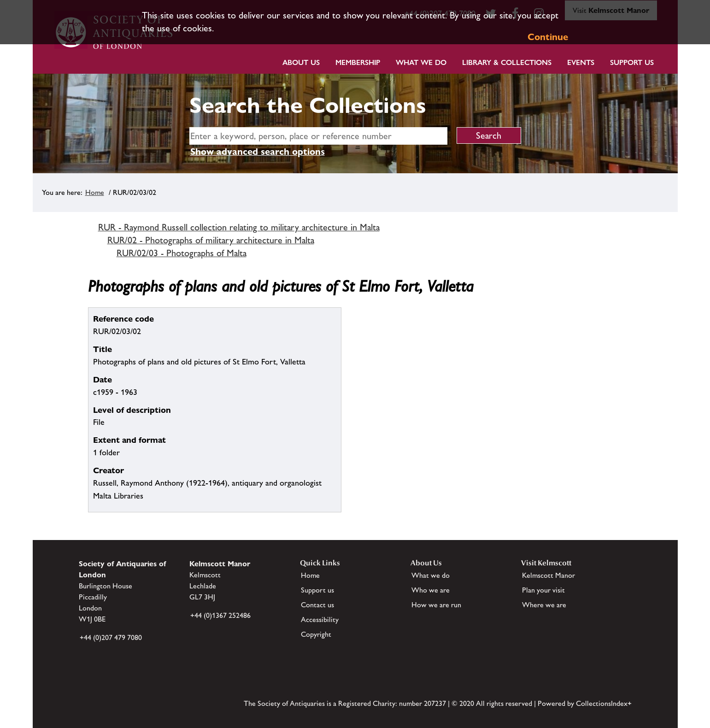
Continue (548, 37)
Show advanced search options (258, 152)
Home (95, 192)
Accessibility (320, 619)
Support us (317, 590)
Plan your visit (543, 590)
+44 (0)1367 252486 (220, 615)
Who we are (431, 590)
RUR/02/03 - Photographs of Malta (182, 253)
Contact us (317, 605)
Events (581, 62)
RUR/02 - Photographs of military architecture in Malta (211, 240)
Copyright (316, 634)
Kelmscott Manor (549, 575)
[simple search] (318, 136)
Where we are (544, 605)
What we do (421, 62)
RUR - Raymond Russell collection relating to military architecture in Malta (239, 227)
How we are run (436, 605)
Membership (358, 62)
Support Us (632, 62)
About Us (301, 62)
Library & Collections (507, 62)
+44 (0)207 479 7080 (111, 637)
